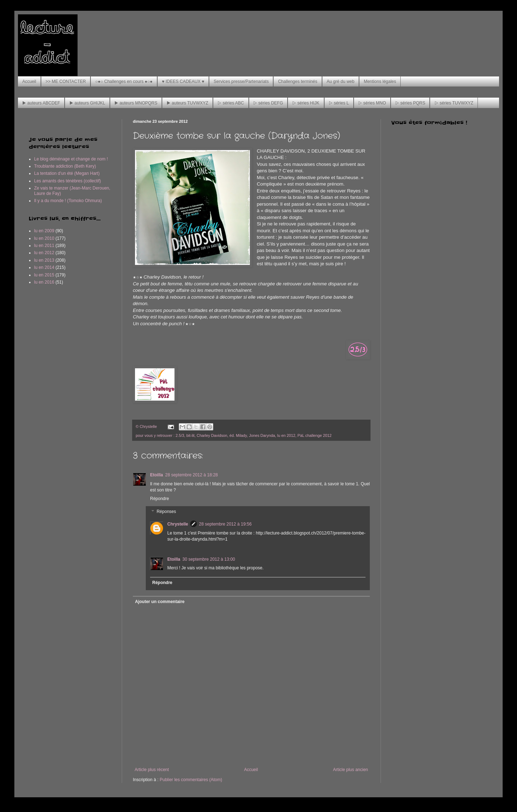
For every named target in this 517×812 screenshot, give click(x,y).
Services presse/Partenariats (241, 81)
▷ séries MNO (372, 103)
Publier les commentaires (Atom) (191, 780)
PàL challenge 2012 (315, 435)
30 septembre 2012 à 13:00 (209, 559)
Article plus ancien (351, 770)
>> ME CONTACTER (66, 81)
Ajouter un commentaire (160, 602)
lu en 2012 (286, 435)
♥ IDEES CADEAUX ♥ (183, 81)
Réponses (166, 512)
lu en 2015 (44, 275)
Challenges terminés (297, 81)
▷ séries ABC (231, 103)
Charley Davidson (212, 435)
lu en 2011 (44, 246)
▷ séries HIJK (306, 103)
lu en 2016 (44, 282)
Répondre (160, 499)
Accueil (29, 81)
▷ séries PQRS (410, 103)
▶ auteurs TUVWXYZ (187, 103)
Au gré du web (341, 81)
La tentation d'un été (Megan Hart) (67, 173)
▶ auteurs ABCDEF (41, 103)
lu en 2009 (44, 231)
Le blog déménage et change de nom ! (71, 159)
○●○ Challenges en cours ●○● (124, 81)
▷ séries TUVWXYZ (454, 103)
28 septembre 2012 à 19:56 (225, 524)
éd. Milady (238, 435)
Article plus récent (152, 770)
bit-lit (190, 435)
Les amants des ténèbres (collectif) (67, 181)
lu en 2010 (44, 238)
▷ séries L (339, 103)
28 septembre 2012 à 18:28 (192, 475)
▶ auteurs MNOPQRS (136, 103)
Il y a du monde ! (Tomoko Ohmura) (68, 201)
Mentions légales (380, 81)
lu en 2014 (44, 267)
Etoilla (157, 475)
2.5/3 (180, 435)
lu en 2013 (44, 260)
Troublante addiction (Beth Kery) (65, 166)
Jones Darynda (262, 435)
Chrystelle (178, 524)
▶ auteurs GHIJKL (87, 103)
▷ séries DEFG (268, 103)
